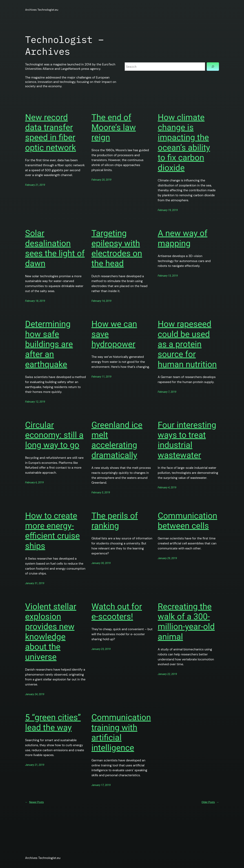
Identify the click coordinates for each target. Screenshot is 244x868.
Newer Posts (35, 802)
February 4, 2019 (167, 487)
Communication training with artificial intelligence (121, 732)
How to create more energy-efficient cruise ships (53, 531)
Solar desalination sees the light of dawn (55, 248)
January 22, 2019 (167, 674)
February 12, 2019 (35, 402)
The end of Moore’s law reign (114, 127)
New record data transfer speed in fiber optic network (51, 132)
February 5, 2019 (101, 492)
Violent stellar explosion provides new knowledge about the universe (51, 632)
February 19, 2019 (168, 210)
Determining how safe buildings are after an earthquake (49, 344)
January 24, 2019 (35, 694)
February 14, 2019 (101, 301)
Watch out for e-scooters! (117, 612)
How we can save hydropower (114, 334)
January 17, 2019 (101, 785)
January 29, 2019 (167, 558)
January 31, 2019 (35, 583)
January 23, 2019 (101, 649)
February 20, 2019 (101, 180)
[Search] (213, 67)
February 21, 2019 (35, 185)
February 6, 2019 (34, 482)
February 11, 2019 (101, 377)
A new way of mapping (183, 238)
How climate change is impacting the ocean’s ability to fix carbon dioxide (184, 143)
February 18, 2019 (35, 301)
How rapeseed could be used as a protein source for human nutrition (187, 344)
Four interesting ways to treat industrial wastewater (187, 440)
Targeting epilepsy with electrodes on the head (117, 248)
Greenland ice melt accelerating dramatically (117, 440)
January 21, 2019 (35, 765)
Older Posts (210, 802)
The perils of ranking (115, 521)
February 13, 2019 (168, 276)
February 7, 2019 (167, 392)
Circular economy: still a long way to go (54, 435)
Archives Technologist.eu (42, 10)
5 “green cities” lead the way (53, 722)
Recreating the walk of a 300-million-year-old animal (186, 622)
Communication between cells (187, 521)
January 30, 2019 (101, 563)
